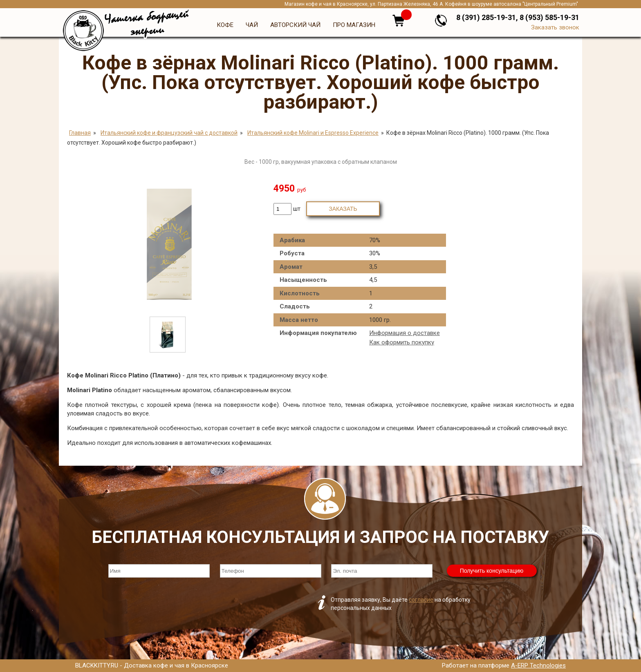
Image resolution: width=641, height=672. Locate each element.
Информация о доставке (405, 333)
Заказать (343, 209)
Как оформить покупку (402, 342)
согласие (421, 600)
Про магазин (354, 25)
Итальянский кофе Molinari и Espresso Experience (313, 133)
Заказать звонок (555, 27)
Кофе (225, 25)
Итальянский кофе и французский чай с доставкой (169, 133)
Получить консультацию (492, 571)
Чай (252, 25)
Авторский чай (295, 25)
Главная (80, 133)
